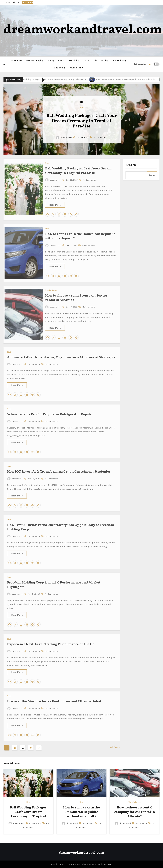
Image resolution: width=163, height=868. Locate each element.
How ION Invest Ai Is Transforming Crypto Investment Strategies (59, 470)
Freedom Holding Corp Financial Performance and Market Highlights (54, 583)
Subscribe (140, 64)
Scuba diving (119, 60)
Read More (55, 203)
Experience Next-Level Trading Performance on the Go (51, 642)
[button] (4, 64)
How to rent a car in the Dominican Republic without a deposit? (80, 234)
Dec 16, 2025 (72, 305)
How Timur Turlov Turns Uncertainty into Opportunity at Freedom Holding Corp (61, 525)
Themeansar (106, 864)
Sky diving (59, 68)
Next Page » (114, 747)
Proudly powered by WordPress (66, 864)
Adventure (17, 60)
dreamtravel (64, 137)
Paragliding (74, 60)
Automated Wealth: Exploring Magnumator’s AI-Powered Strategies (61, 355)
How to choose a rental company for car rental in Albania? (76, 296)
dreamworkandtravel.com (83, 30)
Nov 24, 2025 (34, 362)
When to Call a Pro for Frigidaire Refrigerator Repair (49, 412)
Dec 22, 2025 (83, 137)
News (61, 60)
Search (131, 165)
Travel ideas (76, 68)
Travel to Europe (51, 288)
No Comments (100, 137)
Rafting (105, 60)
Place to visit (90, 60)
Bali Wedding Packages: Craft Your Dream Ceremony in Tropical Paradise (82, 121)
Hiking (51, 60)
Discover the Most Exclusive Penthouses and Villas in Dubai (54, 699)
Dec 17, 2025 (72, 243)
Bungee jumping (35, 60)
